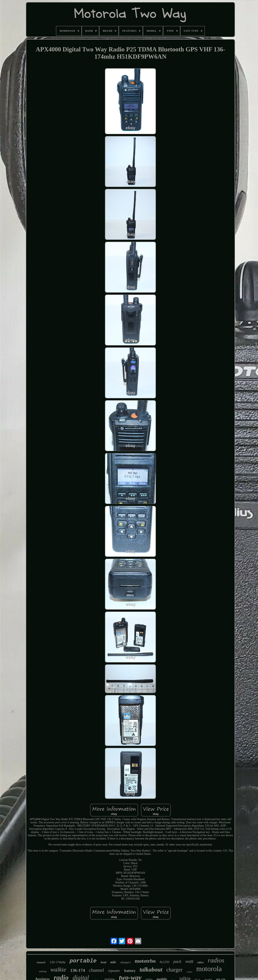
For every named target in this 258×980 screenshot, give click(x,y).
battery (130, 971)
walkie (58, 969)
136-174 (78, 970)
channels (41, 962)
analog (43, 971)
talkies (201, 962)
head (103, 962)
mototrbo (145, 961)
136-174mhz (58, 962)
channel (97, 970)
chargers (125, 962)
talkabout (151, 970)
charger (174, 970)
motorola (209, 969)
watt (189, 961)
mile (113, 962)
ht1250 (165, 962)
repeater (114, 971)
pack (177, 961)
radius (189, 972)
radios (216, 960)
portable (83, 961)
